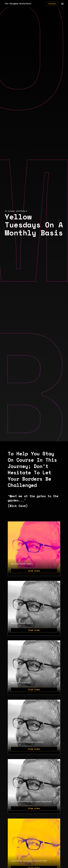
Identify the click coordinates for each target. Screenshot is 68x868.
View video (34, 571)
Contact (52, 4)
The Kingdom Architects (18, 4)
